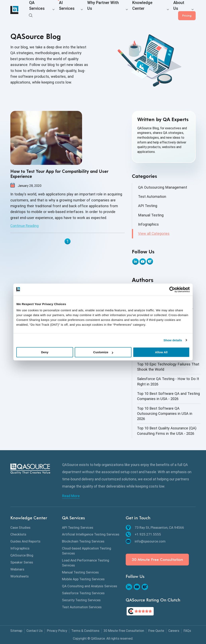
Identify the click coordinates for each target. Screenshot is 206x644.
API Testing (148, 206)
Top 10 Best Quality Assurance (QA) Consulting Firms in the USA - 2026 (167, 431)
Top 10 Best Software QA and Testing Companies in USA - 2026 (168, 396)
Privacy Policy (57, 631)
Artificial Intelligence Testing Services (91, 534)
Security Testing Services (81, 600)
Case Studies (20, 528)
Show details (173, 340)
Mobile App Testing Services (83, 579)
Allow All (161, 352)
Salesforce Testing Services (83, 593)
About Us (152, 10)
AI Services (61, 10)
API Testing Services (78, 528)
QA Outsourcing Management (163, 187)
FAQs (187, 631)
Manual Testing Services (80, 572)
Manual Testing (151, 215)
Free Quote (156, 631)
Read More (71, 496)
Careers (174, 631)
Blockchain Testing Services (83, 541)
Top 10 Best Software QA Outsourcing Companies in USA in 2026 (165, 414)
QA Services (37, 10)
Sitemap (16, 631)
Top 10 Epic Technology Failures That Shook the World (168, 367)
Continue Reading (25, 226)
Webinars (17, 569)
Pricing (187, 10)
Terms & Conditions (85, 631)
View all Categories (154, 233)
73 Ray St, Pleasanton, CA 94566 (155, 528)
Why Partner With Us (91, 10)
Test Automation (152, 197)
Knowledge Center (125, 10)
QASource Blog (22, 555)
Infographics (148, 224)
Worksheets (20, 576)
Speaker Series (22, 562)
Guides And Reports (25, 541)
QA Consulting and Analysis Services (90, 586)
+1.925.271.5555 (143, 534)
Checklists (18, 534)
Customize (103, 352)
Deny (45, 352)
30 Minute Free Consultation (157, 560)
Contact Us (35, 631)
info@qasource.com (146, 541)
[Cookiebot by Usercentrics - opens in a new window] (172, 290)
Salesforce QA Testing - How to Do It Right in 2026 (168, 381)
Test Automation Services (82, 607)
